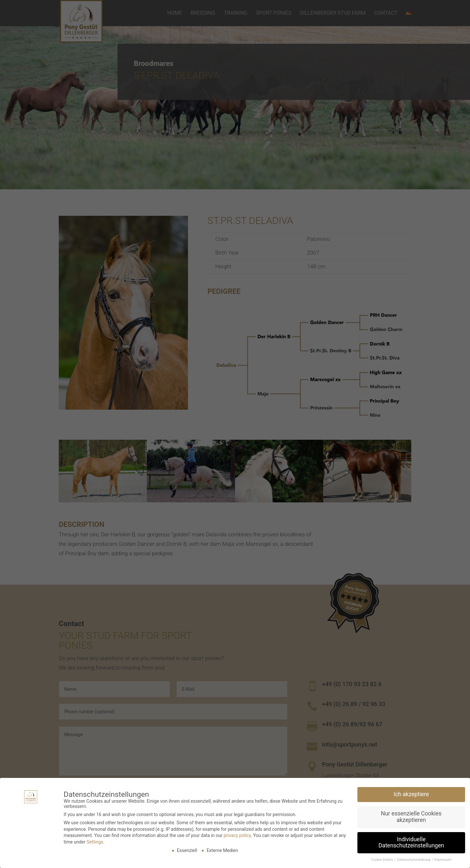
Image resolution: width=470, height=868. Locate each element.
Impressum (443, 858)
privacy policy (237, 833)
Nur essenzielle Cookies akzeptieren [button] (411, 815)
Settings (95, 840)
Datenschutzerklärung (414, 858)
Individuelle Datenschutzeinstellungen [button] (411, 840)
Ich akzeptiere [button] (411, 792)
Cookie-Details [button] (383, 858)
